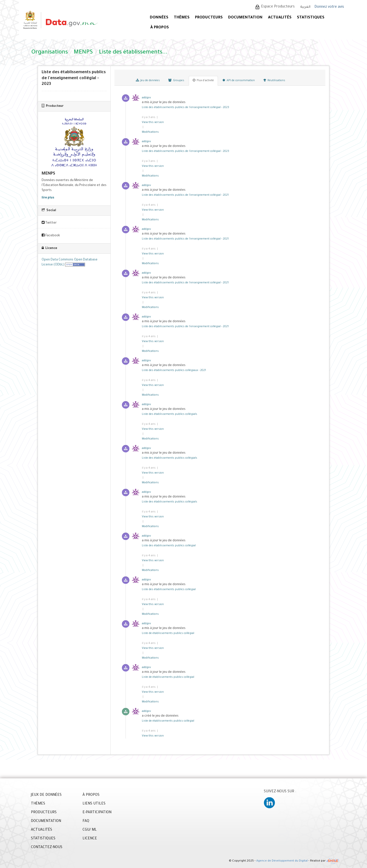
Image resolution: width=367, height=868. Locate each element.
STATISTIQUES (311, 18)
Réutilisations (274, 80)
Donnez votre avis (329, 7)
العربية (305, 7)
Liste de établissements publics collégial (168, 633)
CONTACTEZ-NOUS (47, 848)
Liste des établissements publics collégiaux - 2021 (174, 371)
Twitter (49, 223)
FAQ (86, 821)
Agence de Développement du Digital (282, 861)
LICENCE (90, 839)
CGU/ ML (90, 830)
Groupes (176, 80)
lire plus (48, 198)
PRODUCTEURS (209, 18)
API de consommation (239, 80)
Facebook (51, 235)
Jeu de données (148, 80)
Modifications (150, 132)
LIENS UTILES (94, 804)
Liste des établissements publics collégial (169, 546)
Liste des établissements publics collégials (170, 414)
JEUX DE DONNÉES (46, 795)
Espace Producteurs (278, 7)
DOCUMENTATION (245, 18)
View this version (153, 123)
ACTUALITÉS (280, 18)
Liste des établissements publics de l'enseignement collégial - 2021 (185, 195)
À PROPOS (160, 28)
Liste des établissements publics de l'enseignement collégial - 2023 (185, 108)
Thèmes (182, 18)
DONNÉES (159, 18)
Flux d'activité (203, 80)
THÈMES (38, 804)
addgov (146, 98)
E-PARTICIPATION (97, 813)
